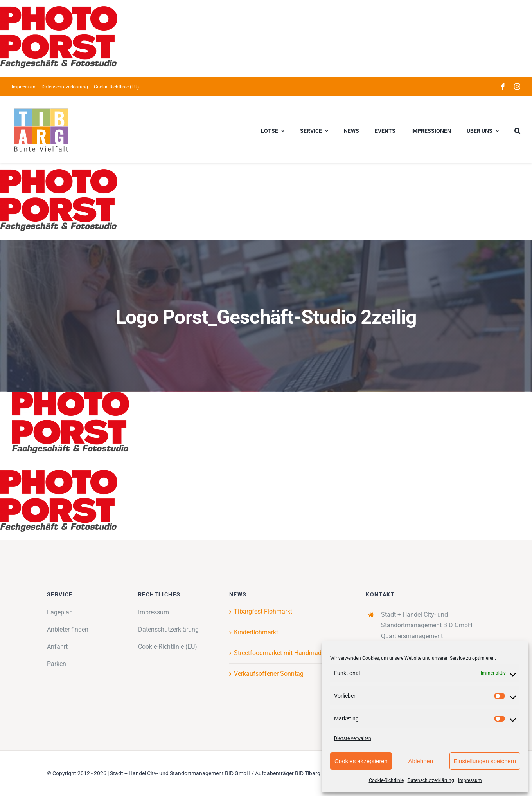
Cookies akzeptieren (361, 761)
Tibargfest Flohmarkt (263, 611)
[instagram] (517, 87)
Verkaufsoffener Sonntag (269, 674)
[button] (517, 130)
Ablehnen (421, 761)
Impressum (470, 780)
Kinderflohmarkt (256, 632)
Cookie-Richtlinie (386, 780)
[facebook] (503, 87)
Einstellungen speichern (485, 761)
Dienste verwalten (353, 738)
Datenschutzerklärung (431, 780)
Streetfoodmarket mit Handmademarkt (287, 653)
